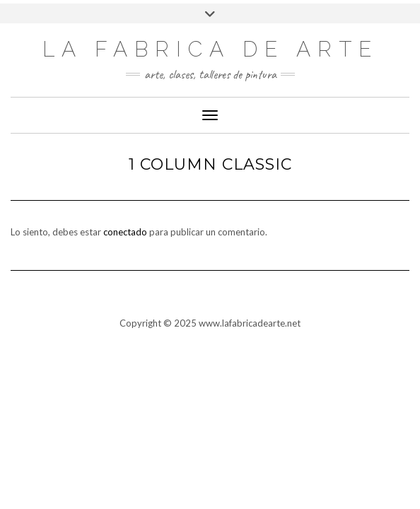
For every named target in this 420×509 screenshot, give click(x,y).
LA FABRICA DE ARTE (210, 49)
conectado (125, 232)
